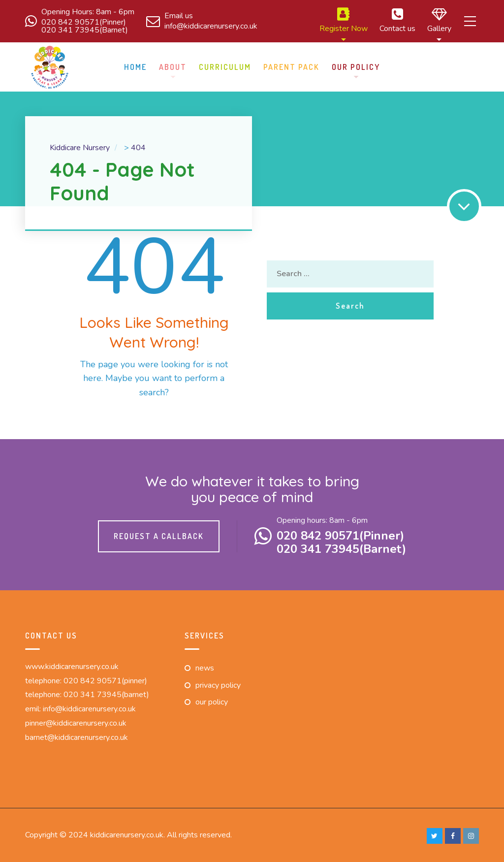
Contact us (382, 21)
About (173, 65)
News (205, 667)
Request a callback (159, 535)
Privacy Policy (218, 684)
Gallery (424, 21)
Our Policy (356, 65)
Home (135, 65)
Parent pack (291, 65)
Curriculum (225, 65)
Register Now (328, 21)
